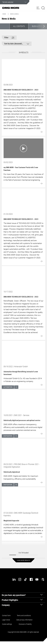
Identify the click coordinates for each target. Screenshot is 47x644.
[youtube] (37, 579)
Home (4, 14)
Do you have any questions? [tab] (14, 595)
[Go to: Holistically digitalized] (23, 450)
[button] (38, 8)
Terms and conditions (24, 615)
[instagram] (20, 579)
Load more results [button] (23, 560)
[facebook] (31, 579)
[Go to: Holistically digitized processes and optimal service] (23, 401)
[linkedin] (14, 579)
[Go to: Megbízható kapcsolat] (23, 499)
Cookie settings (7, 624)
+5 (16, 436)
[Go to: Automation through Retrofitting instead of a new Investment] (23, 352)
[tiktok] (25, 579)
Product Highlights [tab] (10, 600)
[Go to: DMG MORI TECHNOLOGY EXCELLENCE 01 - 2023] (23, 71)
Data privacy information (24, 620)
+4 (16, 387)
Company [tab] (6, 605)
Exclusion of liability (25, 624)
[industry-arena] (43, 579)
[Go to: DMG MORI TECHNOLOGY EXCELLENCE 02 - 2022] (23, 278)
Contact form (6, 615)
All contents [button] (19, 26)
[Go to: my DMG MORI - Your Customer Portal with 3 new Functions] (23, 148)
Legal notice (6, 620)
